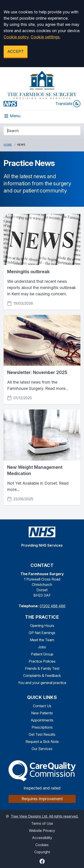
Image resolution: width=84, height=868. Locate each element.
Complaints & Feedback (42, 676)
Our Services (42, 749)
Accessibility (42, 838)
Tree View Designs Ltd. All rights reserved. (45, 816)
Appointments (42, 720)
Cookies (42, 845)
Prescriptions (42, 727)
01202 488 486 (53, 606)
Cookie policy (16, 37)
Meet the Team (42, 640)
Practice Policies (42, 661)
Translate (68, 104)
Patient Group (42, 654)
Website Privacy (42, 831)
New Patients (42, 713)
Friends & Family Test (42, 668)
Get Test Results (42, 734)
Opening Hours (42, 626)
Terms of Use (42, 823)
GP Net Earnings (42, 633)
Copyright (42, 852)
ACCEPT (16, 51)
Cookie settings (45, 37)
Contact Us (42, 706)
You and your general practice (42, 683)
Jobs (42, 647)
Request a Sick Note (42, 742)
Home (8, 145)
